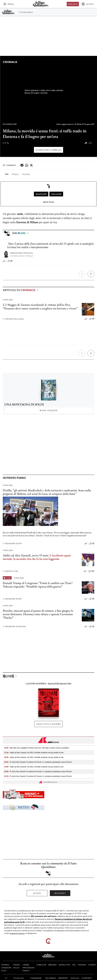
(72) (91, 571)
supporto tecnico (17, 933)
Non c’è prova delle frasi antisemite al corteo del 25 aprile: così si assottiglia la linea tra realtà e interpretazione (50, 245)
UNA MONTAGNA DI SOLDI (24, 404)
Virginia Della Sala (13, 319)
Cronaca (10, 62)
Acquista (48, 410)
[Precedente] (82, 274)
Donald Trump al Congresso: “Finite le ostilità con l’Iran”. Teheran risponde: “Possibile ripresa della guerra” (38, 585)
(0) (92, 319)
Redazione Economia (14, 626)
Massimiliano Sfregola (21, 253)
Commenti (9, 165)
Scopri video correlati (49, 150)
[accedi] (88, 4)
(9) (92, 143)
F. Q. (6, 143)
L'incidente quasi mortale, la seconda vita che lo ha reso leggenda (37, 557)
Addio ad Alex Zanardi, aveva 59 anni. (26, 555)
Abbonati (73, 4)
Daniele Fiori (10, 571)
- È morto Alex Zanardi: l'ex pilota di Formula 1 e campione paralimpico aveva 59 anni (38, 762)
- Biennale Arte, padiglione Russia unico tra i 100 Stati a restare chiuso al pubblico (37, 748)
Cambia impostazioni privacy (28, 968)
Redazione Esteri (12, 544)
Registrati (60, 893)
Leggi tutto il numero (48, 724)
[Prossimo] (91, 274)
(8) (10, 261)
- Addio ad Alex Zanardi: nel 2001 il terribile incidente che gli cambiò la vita (34, 753)
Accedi (37, 893)
